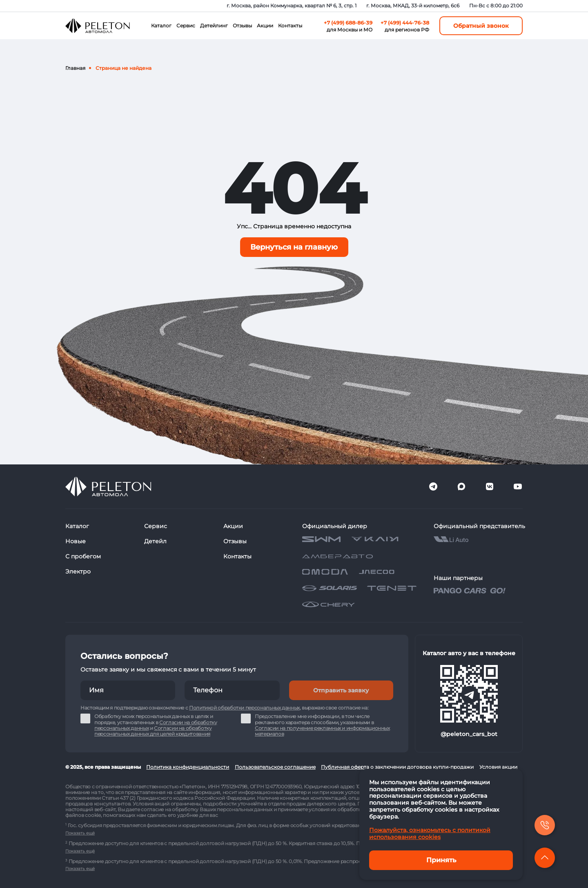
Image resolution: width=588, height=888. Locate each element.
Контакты (290, 26)
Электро (78, 571)
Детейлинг (214, 26)
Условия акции (498, 767)
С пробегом (83, 556)
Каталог (161, 26)
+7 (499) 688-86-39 (348, 23)
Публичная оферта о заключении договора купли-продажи (397, 767)
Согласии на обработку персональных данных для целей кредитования (153, 731)
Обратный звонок (481, 26)
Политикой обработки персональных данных (244, 708)
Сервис (186, 26)
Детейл (155, 541)
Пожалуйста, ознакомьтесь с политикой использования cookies (430, 833)
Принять (441, 860)
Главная (75, 68)
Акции (265, 26)
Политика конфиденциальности (188, 767)
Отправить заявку (341, 690)
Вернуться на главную (294, 247)
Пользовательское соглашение (275, 767)
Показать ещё (80, 833)
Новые (76, 541)
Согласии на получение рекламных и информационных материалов (322, 731)
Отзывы (242, 26)
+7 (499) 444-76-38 (405, 23)
